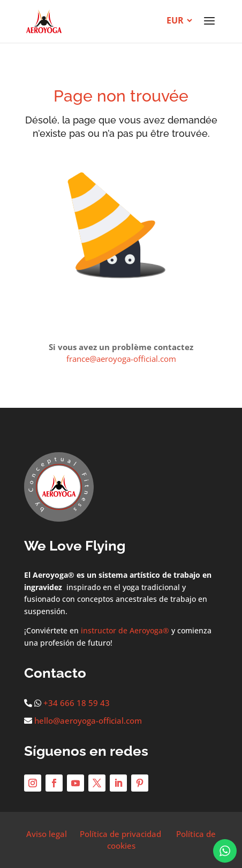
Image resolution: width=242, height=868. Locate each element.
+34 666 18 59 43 (77, 703)
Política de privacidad (120, 834)
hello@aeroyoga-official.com (88, 720)
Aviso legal (47, 834)
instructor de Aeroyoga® (125, 630)
